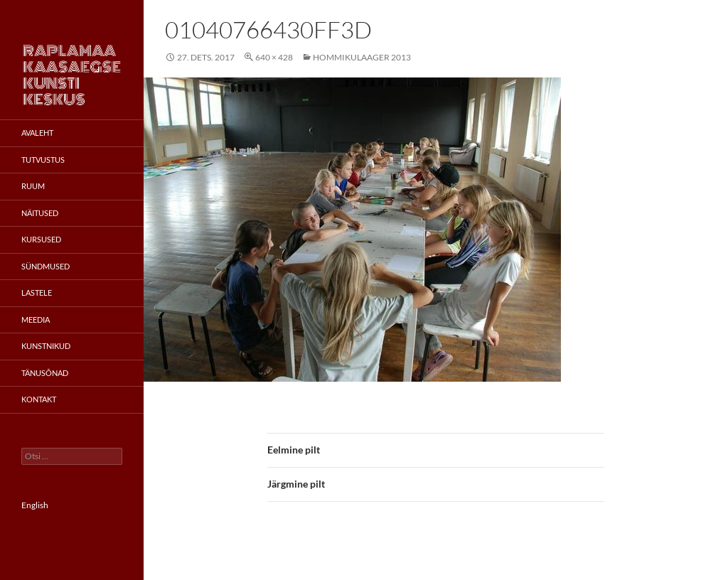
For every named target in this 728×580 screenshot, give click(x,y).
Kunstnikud (46, 346)
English (35, 505)
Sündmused (45, 266)
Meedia (36, 319)
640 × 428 (274, 57)
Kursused (41, 239)
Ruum (33, 186)
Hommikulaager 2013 (362, 57)
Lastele (37, 292)
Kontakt (39, 399)
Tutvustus (43, 160)
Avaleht (37, 133)
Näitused (40, 213)
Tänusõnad (45, 373)
